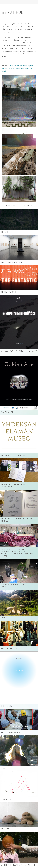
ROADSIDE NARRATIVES (12, 262)
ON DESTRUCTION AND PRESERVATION (19, 352)
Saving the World (11, 649)
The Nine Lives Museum (13, 455)
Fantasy (5, 618)
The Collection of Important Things (17, 520)
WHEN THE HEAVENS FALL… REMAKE (18, 865)
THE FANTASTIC (8, 292)
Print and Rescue (10, 732)
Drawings (6, 800)
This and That (8, 829)
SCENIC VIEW (7, 232)
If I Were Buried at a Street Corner (16, 586)
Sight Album (8, 706)
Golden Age (7, 412)
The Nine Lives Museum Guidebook (13, 486)
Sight (4, 768)
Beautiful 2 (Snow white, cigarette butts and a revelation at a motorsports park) (17, 552)
